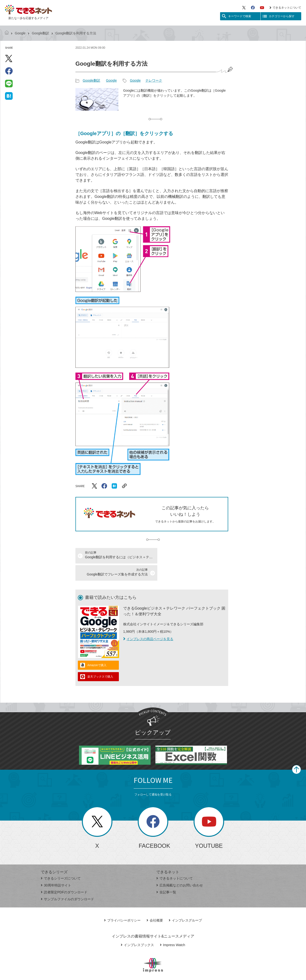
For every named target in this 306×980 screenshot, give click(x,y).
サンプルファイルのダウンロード (67, 882)
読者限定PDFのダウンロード (64, 875)
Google (20, 33)
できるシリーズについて (61, 861)
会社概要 (155, 903)
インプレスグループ (185, 903)
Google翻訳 (40, 33)
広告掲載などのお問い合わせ (180, 868)
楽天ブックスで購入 (100, 659)
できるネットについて (285, 8)
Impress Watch (173, 928)
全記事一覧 (166, 875)
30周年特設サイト (56, 868)
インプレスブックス (137, 928)
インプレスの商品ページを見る (148, 622)
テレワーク (154, 80)
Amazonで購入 (97, 648)
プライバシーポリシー (122, 903)
